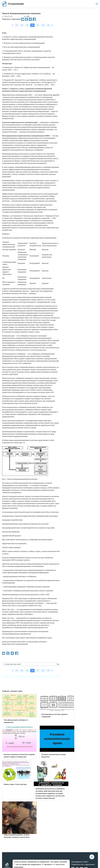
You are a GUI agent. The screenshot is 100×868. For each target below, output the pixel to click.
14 (22, 25)
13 (17, 25)
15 (27, 25)
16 (32, 25)
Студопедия (13, 4)
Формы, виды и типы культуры (15, 784)
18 (43, 25)
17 (38, 25)
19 (48, 25)
